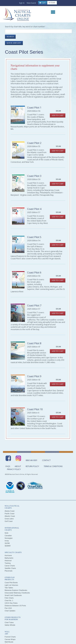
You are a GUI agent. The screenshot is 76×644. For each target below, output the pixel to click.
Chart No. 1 (9, 600)
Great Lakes (9, 519)
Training (8, 563)
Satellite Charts (10, 568)
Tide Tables (9, 588)
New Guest (31, 3)
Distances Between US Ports (15, 606)
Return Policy (32, 466)
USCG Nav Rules (11, 603)
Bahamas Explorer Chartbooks (16, 590)
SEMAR (8, 546)
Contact (46, 460)
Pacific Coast (9, 514)
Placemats (8, 571)
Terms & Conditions (53, 466)
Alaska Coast (10, 511)
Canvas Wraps (10, 639)
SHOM (7, 543)
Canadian (8, 536)
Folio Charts (9, 598)
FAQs (8, 466)
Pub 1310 (8, 608)
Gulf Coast (9, 521)
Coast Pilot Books (11, 583)
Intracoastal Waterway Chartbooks (17, 593)
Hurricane (8, 555)
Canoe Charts (10, 566)
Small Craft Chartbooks (13, 595)
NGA (6, 533)
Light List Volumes (11, 585)
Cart (42, 3)
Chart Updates (10, 611)
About (18, 466)
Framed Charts (10, 637)
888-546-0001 (32, 460)
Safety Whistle (10, 625)
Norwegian (9, 538)
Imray (7, 541)
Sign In (22, 3)
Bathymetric (9, 558)
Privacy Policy (14, 469)
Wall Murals (9, 642)
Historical (8, 561)
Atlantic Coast (10, 516)
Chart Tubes (9, 622)
